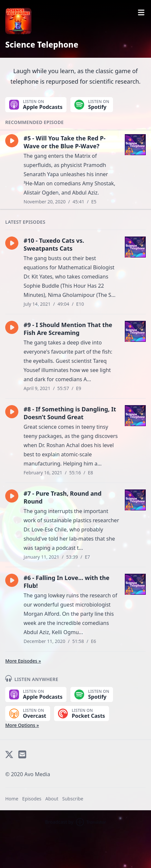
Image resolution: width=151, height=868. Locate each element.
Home (12, 799)
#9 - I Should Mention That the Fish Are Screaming (68, 329)
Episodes (32, 799)
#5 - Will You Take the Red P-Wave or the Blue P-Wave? (65, 142)
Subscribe (73, 799)
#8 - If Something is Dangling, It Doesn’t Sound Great (70, 413)
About (52, 799)
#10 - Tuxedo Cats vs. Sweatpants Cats (54, 244)
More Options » (22, 725)
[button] (12, 141)
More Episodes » (23, 661)
